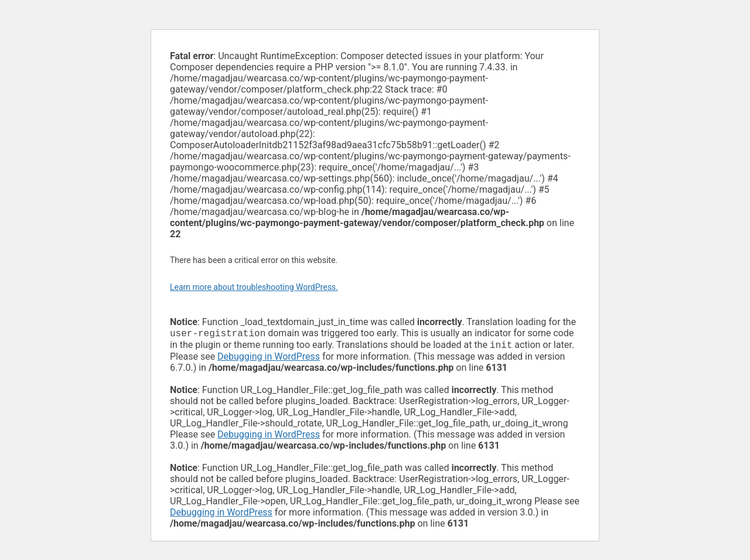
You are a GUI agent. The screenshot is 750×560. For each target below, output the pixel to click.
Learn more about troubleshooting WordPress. (254, 287)
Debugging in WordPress (269, 359)
